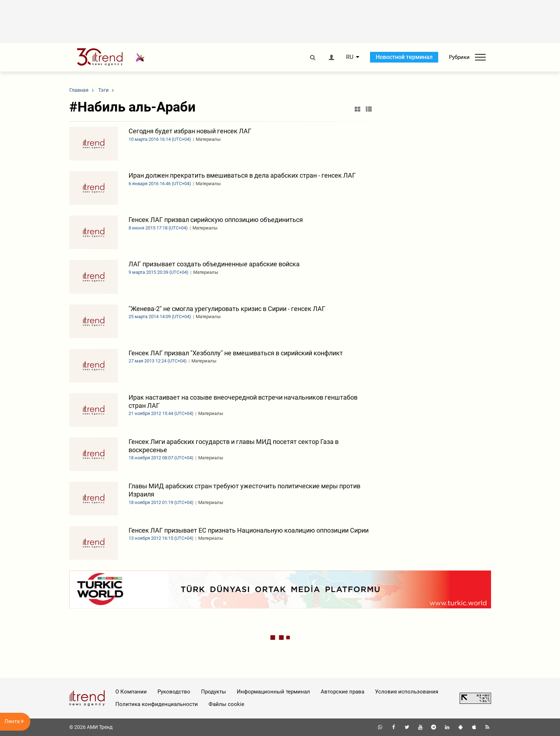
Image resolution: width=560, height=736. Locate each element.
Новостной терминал (404, 57)
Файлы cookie (226, 704)
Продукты (214, 692)
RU (350, 57)
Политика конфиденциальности (157, 704)
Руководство (174, 692)
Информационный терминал (273, 692)
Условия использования (407, 692)
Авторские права (342, 692)
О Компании (131, 692)
